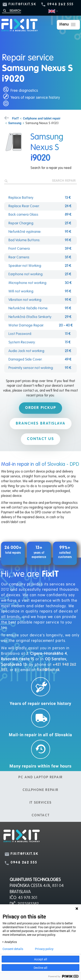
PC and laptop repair (40, 777)
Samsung (15, 123)
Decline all (40, 968)
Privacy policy (44, 949)
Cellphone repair (40, 790)
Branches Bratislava (41, 424)
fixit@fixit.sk (22, 4)
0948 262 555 (60, 4)
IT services (41, 803)
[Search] (12, 10)
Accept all (41, 959)
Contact (41, 816)
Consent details (13, 949)
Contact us (40, 439)
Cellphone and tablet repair (42, 118)
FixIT (15, 118)
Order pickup (40, 408)
